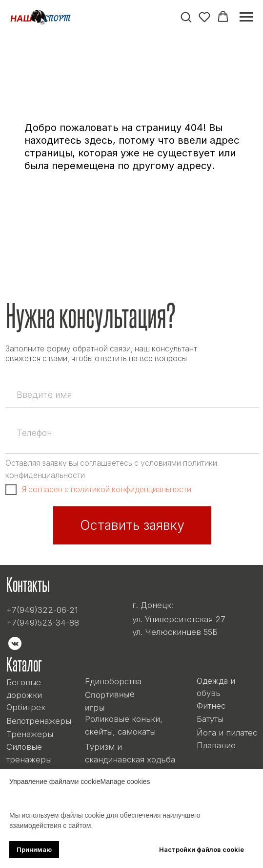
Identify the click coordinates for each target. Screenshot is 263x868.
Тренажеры (30, 734)
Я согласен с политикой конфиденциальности (107, 489)
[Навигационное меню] (246, 17)
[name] (132, 394)
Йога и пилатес (227, 733)
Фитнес (211, 706)
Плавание (216, 745)
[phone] (132, 433)
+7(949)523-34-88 (43, 623)
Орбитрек (26, 707)
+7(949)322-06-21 (42, 610)
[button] (186, 17)
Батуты (210, 719)
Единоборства (113, 681)
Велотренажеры (39, 721)
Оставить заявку (132, 525)
